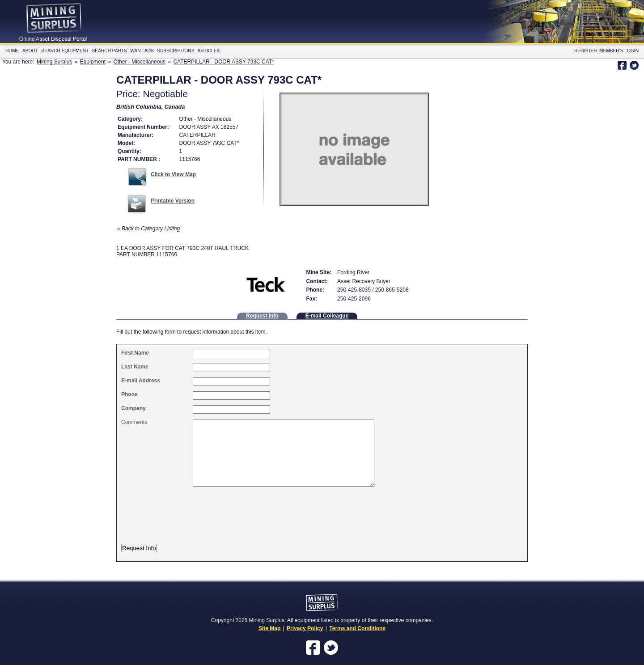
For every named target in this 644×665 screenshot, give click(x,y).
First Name (135, 353)
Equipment (93, 62)
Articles (209, 51)
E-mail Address (141, 381)
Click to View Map (173, 174)
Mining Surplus (54, 62)
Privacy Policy (305, 628)
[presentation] (196, 520)
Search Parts (110, 51)
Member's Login (619, 51)
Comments (134, 422)
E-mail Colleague (327, 316)
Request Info (262, 316)
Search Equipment (65, 51)
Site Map (269, 628)
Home (12, 51)
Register (586, 51)
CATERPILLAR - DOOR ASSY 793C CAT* (223, 62)
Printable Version (173, 201)
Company (133, 408)
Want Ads (142, 51)
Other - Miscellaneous (139, 62)
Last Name (135, 367)
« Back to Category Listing (148, 229)
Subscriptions (176, 51)
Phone (129, 394)
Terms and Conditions (357, 628)
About (30, 51)
